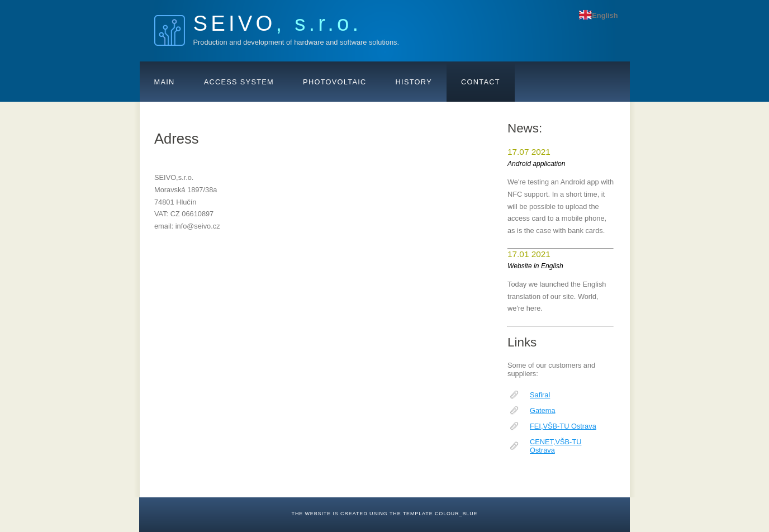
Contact (481, 82)
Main (165, 82)
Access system (239, 82)
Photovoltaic (335, 82)
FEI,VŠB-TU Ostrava (563, 426)
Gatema (543, 410)
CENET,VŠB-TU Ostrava (556, 446)
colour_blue (456, 514)
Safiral (540, 395)
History (414, 82)
